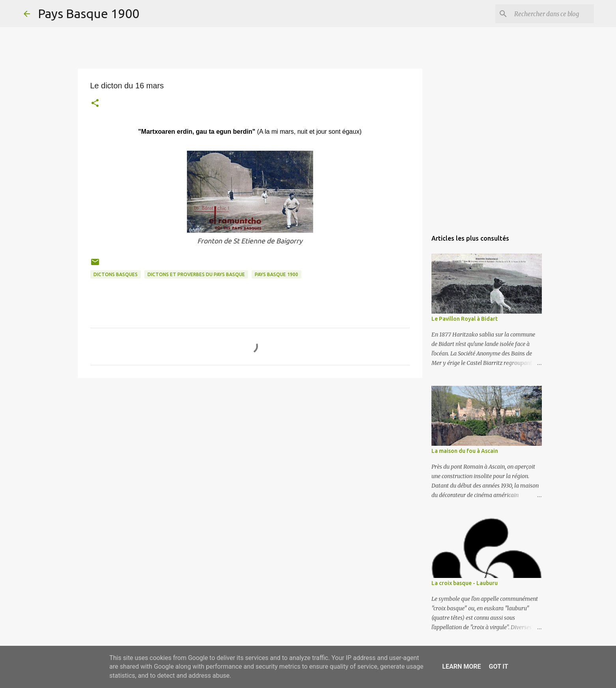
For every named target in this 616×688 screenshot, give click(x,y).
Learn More (461, 666)
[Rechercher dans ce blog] (553, 14)
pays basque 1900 (276, 274)
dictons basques (116, 274)
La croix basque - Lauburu (465, 583)
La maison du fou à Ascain (465, 451)
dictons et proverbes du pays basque (196, 274)
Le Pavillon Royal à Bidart (465, 319)
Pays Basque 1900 (89, 13)
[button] (95, 104)
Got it (498, 666)
